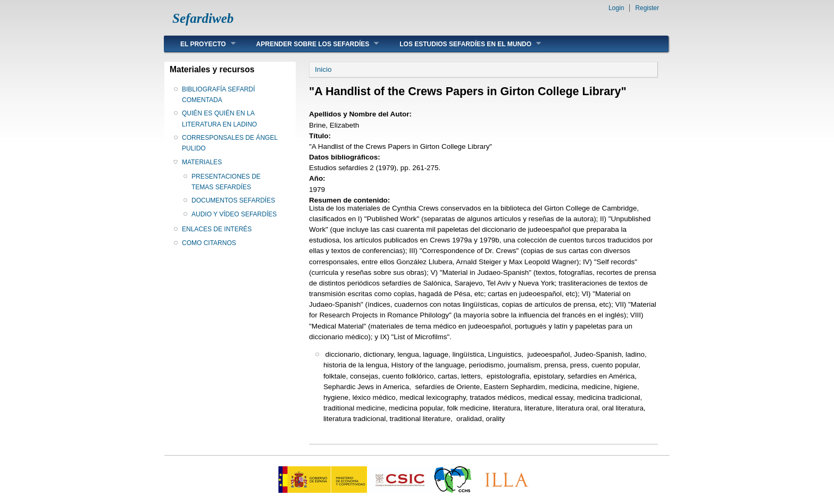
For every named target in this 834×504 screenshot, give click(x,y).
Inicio (323, 69)
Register (647, 8)
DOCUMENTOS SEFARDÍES (233, 200)
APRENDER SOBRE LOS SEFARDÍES (310, 44)
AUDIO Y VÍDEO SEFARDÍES (234, 214)
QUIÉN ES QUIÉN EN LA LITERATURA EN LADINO (219, 119)
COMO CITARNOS (209, 243)
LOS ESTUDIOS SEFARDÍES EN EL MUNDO (462, 44)
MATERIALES (202, 162)
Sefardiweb (203, 18)
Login (616, 8)
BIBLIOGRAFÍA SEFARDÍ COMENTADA (218, 95)
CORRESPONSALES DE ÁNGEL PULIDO (230, 143)
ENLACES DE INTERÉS (217, 229)
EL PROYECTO (200, 44)
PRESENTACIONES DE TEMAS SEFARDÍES (226, 182)
